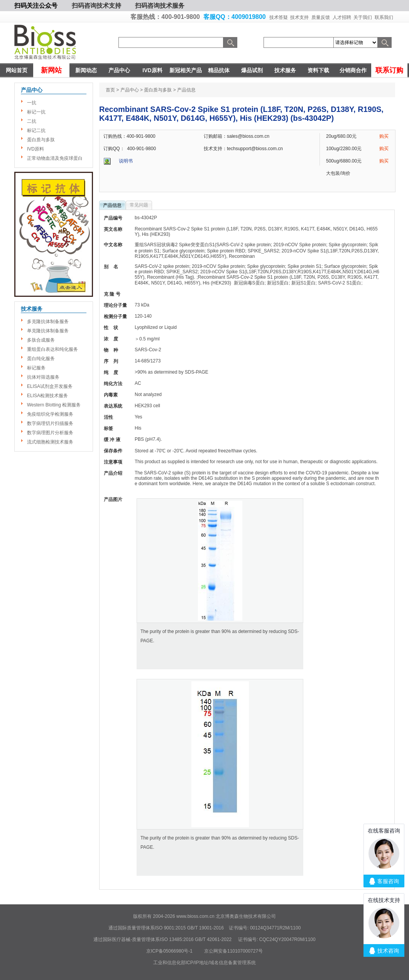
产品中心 (119, 70)
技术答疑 (279, 17)
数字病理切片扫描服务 (50, 423)
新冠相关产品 (186, 70)
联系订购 (389, 70)
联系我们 (384, 17)
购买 (384, 136)
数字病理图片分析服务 (50, 433)
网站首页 (17, 70)
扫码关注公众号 (36, 6)
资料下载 (318, 70)
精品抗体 (219, 70)
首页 (110, 90)
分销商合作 (353, 70)
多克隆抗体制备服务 (48, 322)
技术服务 (285, 70)
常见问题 (139, 205)
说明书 (126, 161)
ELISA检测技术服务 (47, 396)
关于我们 (363, 17)
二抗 (32, 121)
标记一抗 (36, 112)
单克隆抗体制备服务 (48, 331)
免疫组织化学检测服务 (50, 414)
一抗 (32, 103)
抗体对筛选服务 (43, 377)
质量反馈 (321, 17)
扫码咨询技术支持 (96, 6)
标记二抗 (36, 130)
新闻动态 (86, 70)
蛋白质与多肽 (41, 140)
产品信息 (112, 205)
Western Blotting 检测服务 (54, 405)
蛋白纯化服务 (41, 359)
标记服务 (36, 368)
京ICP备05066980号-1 (169, 951)
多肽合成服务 (41, 340)
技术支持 (299, 17)
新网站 (51, 70)
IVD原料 (152, 70)
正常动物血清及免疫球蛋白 (55, 158)
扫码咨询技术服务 (160, 6)
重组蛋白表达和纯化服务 (52, 349)
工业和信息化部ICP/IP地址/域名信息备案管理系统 (204, 963)
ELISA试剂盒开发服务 (50, 386)
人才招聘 (342, 17)
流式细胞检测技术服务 (50, 442)
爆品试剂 (252, 70)
